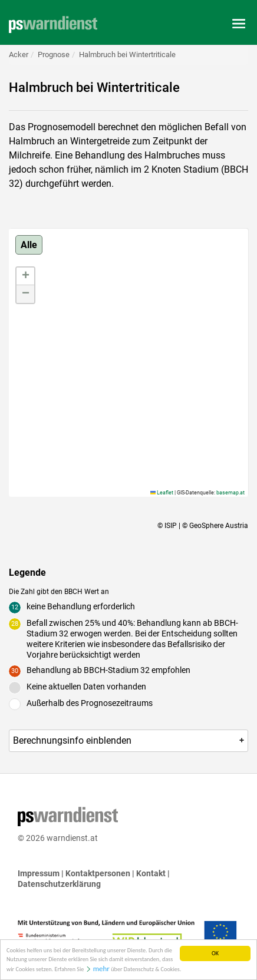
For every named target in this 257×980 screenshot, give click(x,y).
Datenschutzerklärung (59, 884)
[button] (25, 276)
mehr (101, 970)
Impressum (39, 873)
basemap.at (230, 493)
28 (15, 624)
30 (15, 671)
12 (15, 607)
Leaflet (162, 493)
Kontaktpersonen (98, 873)
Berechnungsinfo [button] (129, 740)
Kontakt (151, 873)
